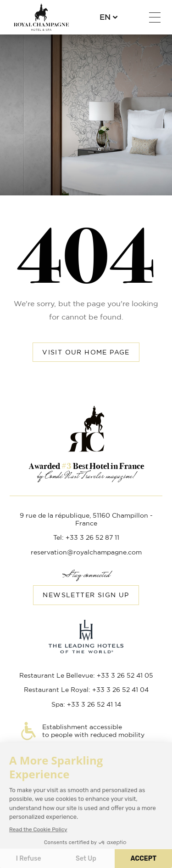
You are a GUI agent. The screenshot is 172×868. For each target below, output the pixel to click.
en (105, 17)
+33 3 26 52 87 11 (132, 17)
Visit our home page (86, 353)
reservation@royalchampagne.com (86, 553)
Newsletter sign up (86, 595)
